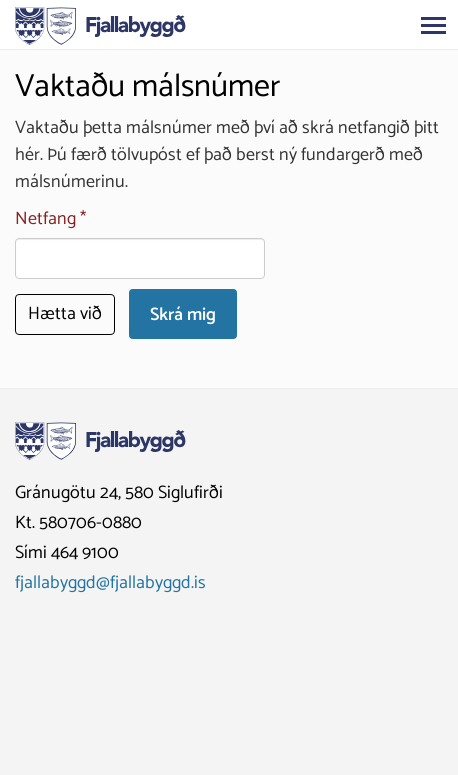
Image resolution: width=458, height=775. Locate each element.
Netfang (45, 219)
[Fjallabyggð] (100, 24)
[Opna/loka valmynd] (433, 25)
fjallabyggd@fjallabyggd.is (110, 583)
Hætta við (65, 314)
